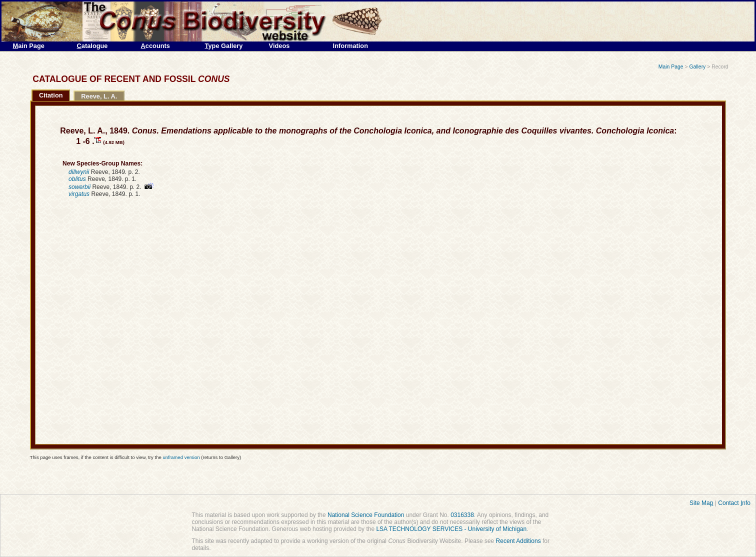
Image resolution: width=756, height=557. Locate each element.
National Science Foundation (366, 515)
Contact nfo (734, 503)
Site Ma (701, 503)
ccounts (155, 46)
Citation (51, 95)
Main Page (671, 67)
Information (350, 46)
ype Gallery (224, 46)
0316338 (462, 515)
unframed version (181, 457)
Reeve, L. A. (99, 96)
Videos (279, 46)
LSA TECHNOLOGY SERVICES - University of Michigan (451, 529)
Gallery (697, 67)
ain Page (29, 46)
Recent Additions (518, 541)
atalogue (92, 46)
